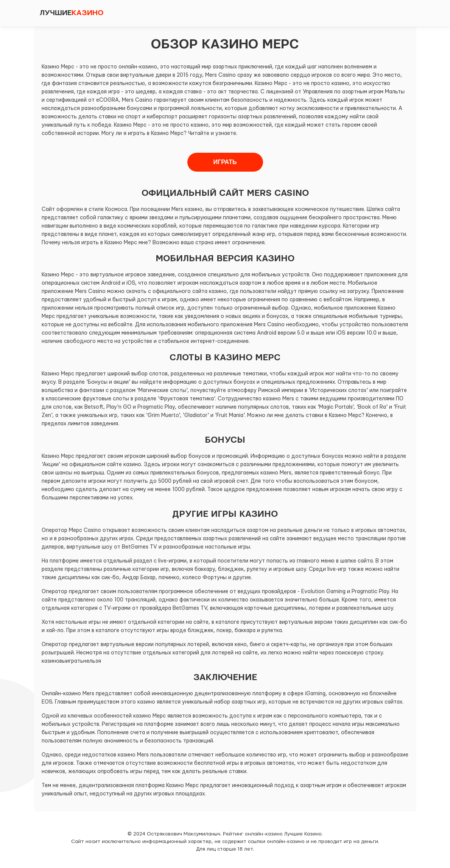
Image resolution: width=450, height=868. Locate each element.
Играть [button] (225, 162)
